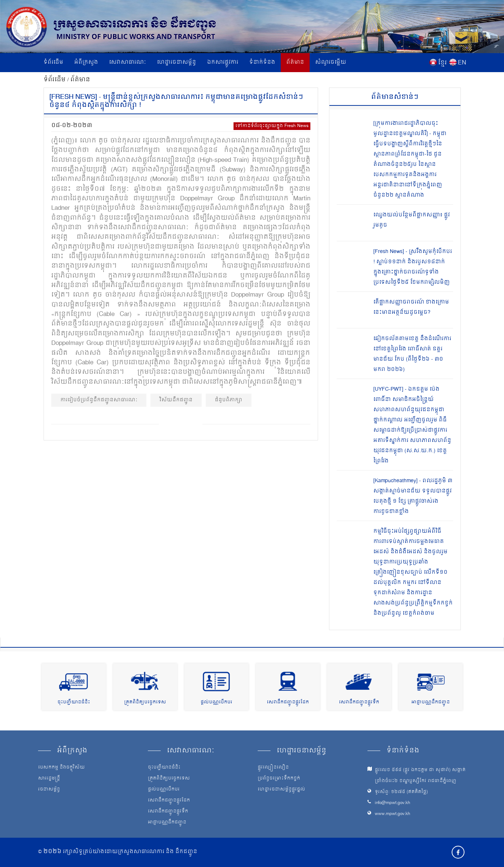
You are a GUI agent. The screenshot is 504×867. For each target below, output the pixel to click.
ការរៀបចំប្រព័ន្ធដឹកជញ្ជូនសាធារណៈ (99, 400)
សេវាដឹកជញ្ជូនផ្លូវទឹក (359, 702)
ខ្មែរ (443, 63)
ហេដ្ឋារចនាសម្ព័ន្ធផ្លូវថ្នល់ (281, 790)
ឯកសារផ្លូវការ (223, 62)
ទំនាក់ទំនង (262, 62)
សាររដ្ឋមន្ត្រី (49, 779)
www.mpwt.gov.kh (393, 814)
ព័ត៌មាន (295, 62)
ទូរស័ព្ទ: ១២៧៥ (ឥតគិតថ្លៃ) (401, 792)
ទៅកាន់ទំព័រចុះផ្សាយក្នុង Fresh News (272, 126)
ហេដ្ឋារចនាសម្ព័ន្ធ (177, 62)
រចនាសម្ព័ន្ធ (49, 790)
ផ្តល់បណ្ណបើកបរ (216, 702)
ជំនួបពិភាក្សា (229, 400)
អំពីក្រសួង (86, 62)
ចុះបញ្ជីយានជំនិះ (74, 702)
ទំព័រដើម (53, 62)
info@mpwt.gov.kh (393, 803)
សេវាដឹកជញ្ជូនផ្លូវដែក (288, 702)
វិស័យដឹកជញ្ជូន (176, 400)
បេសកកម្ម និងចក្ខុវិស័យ (61, 768)
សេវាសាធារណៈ (128, 62)
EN (462, 63)
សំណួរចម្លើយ (331, 62)
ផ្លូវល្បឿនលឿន (273, 768)
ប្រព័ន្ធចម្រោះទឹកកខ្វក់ (279, 779)
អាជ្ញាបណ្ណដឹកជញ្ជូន (431, 702)
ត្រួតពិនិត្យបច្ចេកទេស (145, 702)
